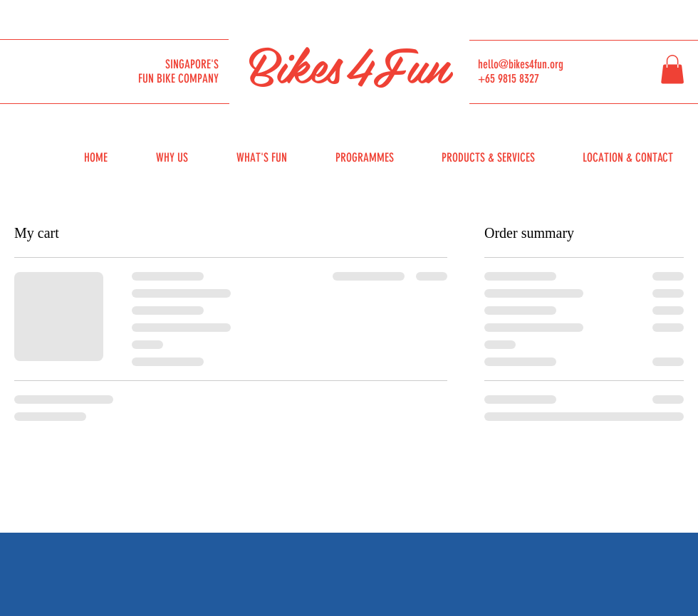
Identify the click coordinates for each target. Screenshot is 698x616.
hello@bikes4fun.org (521, 64)
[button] (672, 69)
